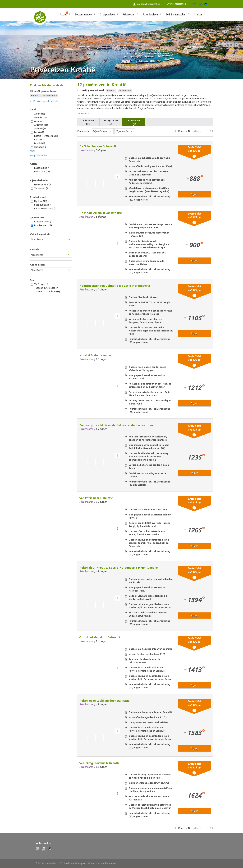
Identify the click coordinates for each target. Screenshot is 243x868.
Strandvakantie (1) (42, 205)
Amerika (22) (39, 117)
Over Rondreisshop (176, 4)
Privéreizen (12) (41, 225)
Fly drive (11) (39, 201)
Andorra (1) (38, 121)
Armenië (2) (38, 129)
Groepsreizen (107, 14)
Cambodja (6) (39, 147)
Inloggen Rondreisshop (147, 4)
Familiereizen (150, 14)
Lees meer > (83, 113)
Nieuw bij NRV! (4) (41, 185)
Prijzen (194, 194)
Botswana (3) (39, 140)
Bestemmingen (83, 14)
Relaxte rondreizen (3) (44, 209)
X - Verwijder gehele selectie (44, 101)
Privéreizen (129, 14)
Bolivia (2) (37, 132)
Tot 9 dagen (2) (40, 284)
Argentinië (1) (39, 125)
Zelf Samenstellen (176, 14)
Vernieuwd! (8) (40, 188)
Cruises (198, 14)
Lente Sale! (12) (40, 172)
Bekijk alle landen (39, 156)
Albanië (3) (38, 114)
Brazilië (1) (38, 143)
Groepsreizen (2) (41, 222)
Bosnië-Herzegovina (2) (44, 136)
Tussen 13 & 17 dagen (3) (45, 292)
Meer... (33, 151)
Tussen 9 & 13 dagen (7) (45, 288)
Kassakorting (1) (41, 168)
